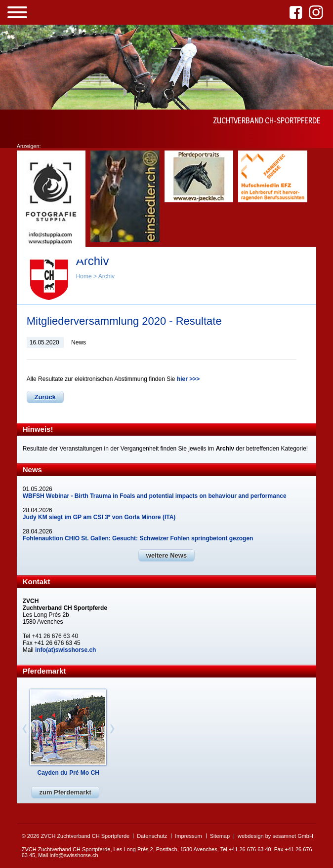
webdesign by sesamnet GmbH (275, 836)
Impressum (188, 836)
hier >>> (188, 379)
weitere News (166, 555)
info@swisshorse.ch (74, 855)
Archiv (106, 276)
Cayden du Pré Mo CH (68, 773)
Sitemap (220, 836)
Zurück (45, 397)
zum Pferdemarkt (65, 792)
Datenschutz (152, 836)
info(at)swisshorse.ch (65, 650)
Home (84, 276)
